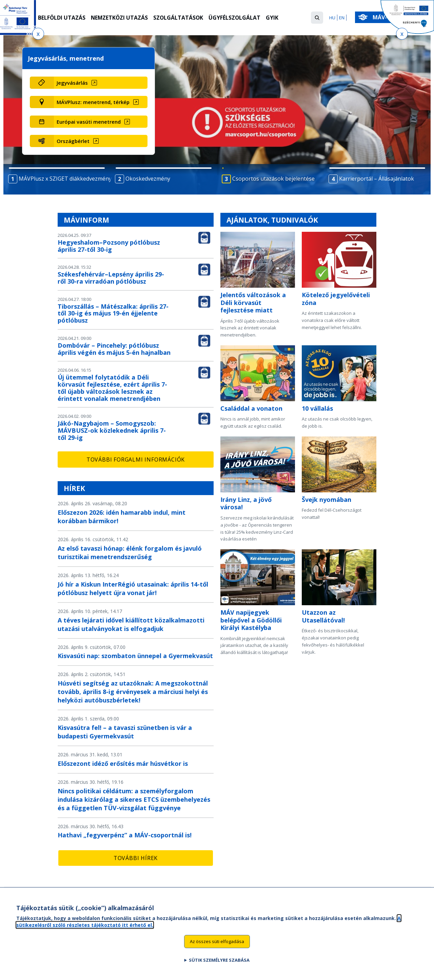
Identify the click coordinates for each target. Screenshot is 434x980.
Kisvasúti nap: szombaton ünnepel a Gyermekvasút (135, 656)
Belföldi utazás (62, 18)
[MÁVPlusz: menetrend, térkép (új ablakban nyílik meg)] (101, 102)
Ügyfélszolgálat (237, 18)
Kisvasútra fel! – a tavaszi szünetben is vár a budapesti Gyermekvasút (125, 732)
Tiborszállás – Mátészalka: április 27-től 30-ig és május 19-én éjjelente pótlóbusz (113, 313)
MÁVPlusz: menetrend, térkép (93, 102)
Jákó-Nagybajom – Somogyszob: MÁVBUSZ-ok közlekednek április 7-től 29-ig (112, 430)
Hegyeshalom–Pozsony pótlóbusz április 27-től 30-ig (109, 246)
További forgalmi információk (136, 460)
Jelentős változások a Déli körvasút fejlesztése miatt (253, 302)
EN (342, 18)
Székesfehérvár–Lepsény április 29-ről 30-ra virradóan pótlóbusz (111, 278)
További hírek (136, 858)
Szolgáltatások (180, 18)
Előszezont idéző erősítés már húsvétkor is (123, 763)
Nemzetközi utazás (120, 18)
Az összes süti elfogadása (217, 944)
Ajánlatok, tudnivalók (272, 220)
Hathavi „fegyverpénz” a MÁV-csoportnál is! (125, 835)
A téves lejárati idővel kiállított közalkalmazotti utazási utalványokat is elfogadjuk (131, 624)
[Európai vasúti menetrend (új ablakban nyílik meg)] (101, 122)
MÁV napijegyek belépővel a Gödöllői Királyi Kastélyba (251, 620)
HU (332, 18)
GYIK (274, 18)
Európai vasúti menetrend (89, 122)
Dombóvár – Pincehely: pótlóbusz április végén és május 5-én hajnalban (114, 349)
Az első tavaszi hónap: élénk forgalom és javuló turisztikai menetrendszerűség (130, 553)
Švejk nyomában (327, 499)
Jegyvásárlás (72, 83)
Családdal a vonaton (251, 408)
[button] (317, 18)
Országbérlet (73, 141)
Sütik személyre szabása (219, 963)
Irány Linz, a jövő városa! (246, 503)
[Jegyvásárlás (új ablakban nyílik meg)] (101, 83)
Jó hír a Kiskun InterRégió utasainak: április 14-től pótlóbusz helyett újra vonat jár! (133, 588)
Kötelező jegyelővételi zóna (336, 299)
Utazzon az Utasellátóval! (323, 616)
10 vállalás (317, 408)
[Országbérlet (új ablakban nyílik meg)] (101, 141)
